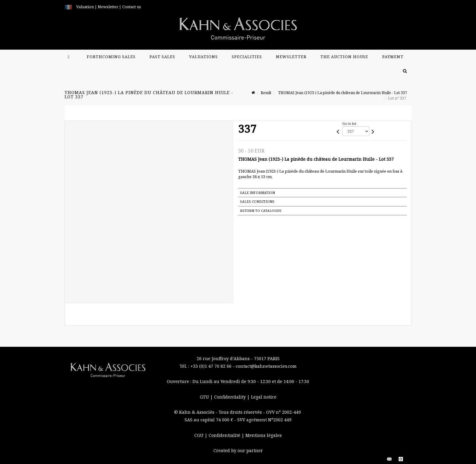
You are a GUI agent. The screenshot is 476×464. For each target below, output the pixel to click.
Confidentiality (231, 397)
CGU (199, 435)
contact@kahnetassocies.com (266, 366)
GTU (205, 397)
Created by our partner (238, 450)
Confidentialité (225, 435)
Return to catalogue (261, 211)
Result (266, 93)
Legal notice (264, 397)
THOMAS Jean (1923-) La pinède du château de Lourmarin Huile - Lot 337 (342, 93)
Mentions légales (264, 435)
